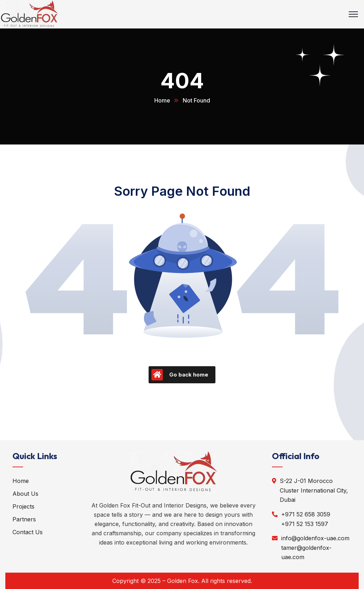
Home (162, 100)
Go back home (180, 374)
